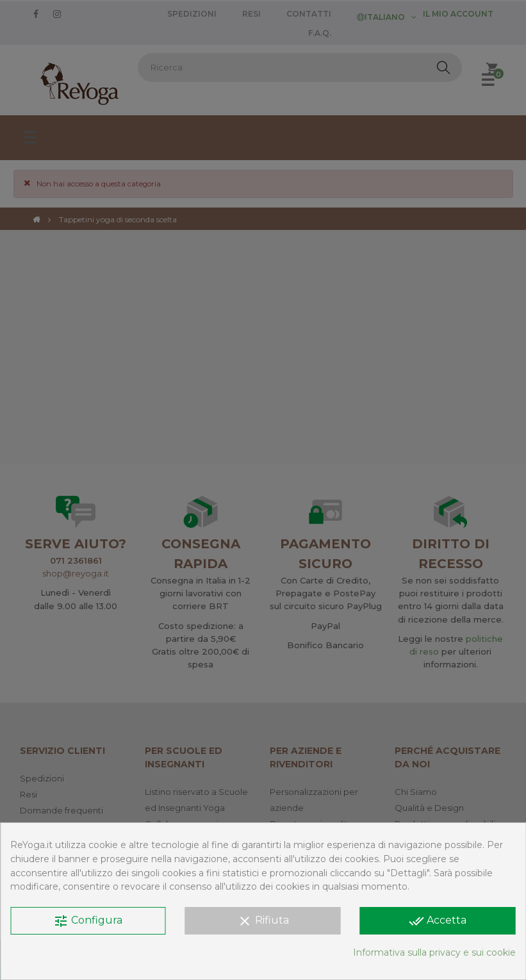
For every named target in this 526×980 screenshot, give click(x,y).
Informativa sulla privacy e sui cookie (434, 952)
